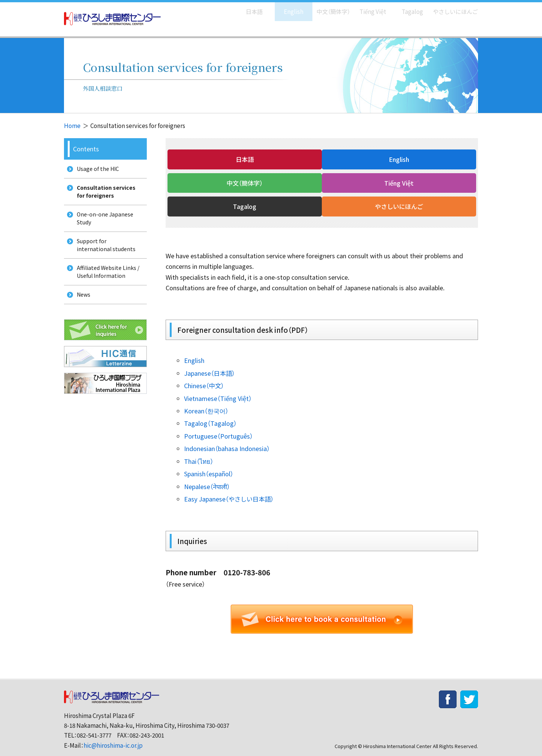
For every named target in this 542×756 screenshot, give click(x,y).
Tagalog (407, 8)
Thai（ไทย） (199, 448)
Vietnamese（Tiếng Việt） (218, 385)
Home (72, 126)
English (286, 8)
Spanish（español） (209, 461)
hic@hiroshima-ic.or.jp (113, 732)
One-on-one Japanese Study (104, 224)
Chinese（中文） (204, 372)
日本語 (246, 8)
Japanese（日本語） (209, 360)
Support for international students (104, 254)
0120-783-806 (247, 559)
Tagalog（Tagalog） (210, 410)
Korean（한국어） (206, 398)
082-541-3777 (94, 722)
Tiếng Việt (368, 8)
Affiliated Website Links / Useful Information (107, 283)
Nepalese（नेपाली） (207, 473)
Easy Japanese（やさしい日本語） (229, 486)
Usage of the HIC (97, 170)
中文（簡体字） (327, 8)
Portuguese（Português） (218, 423)
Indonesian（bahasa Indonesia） (227, 436)
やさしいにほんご (453, 8)
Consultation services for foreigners (105, 195)
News (82, 308)
